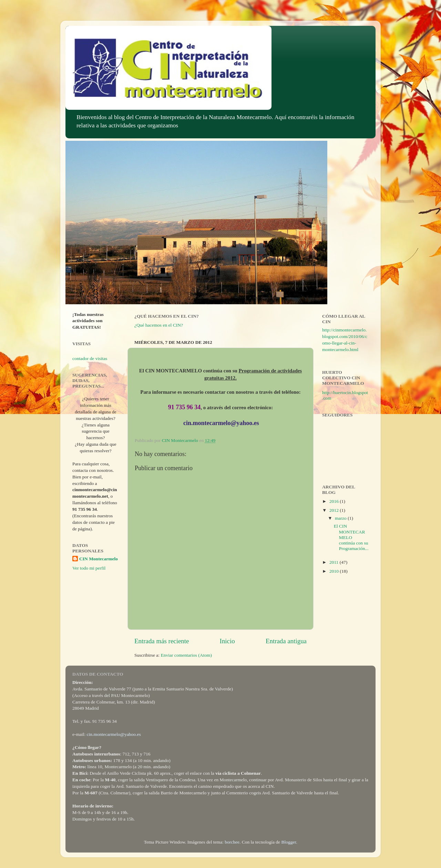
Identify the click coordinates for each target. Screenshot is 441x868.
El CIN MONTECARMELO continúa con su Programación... (351, 537)
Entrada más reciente (162, 641)
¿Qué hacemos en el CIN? (159, 325)
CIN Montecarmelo (99, 559)
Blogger (289, 842)
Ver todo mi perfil (89, 568)
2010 (335, 571)
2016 (335, 501)
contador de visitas (90, 358)
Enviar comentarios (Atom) (186, 655)
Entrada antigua (286, 641)
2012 (335, 510)
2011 (335, 562)
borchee (232, 842)
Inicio (227, 641)
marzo (341, 518)
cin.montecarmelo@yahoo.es (114, 734)
